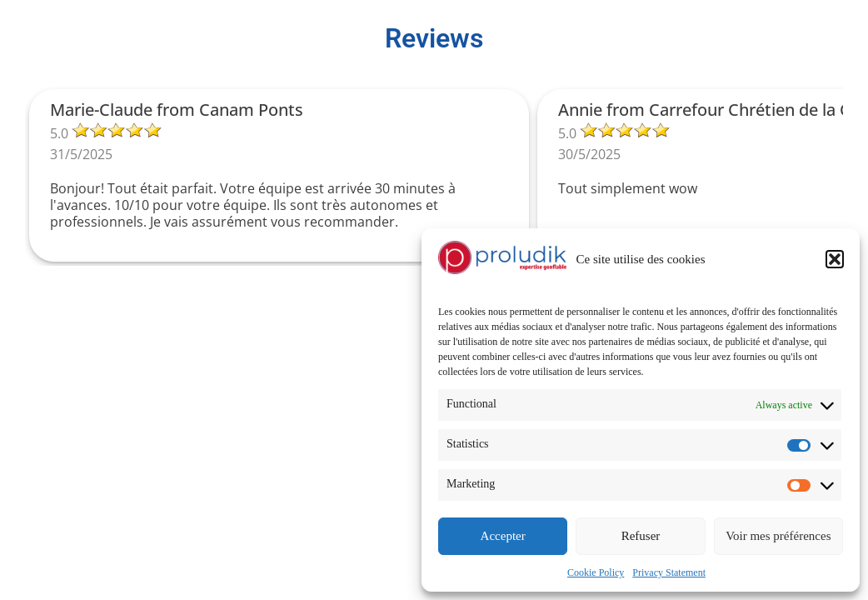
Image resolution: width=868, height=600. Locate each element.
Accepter (503, 536)
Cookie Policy (596, 572)
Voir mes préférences (778, 536)
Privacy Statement (669, 572)
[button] (835, 259)
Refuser (641, 536)
